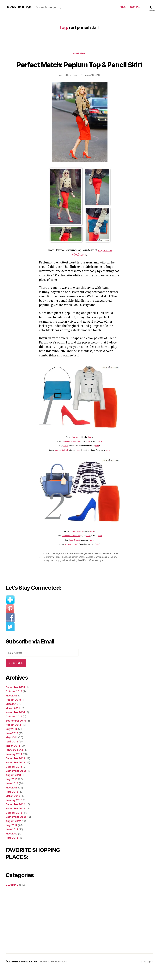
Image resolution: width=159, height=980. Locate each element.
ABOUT (124, 7)
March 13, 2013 (92, 86)
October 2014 (14, 727)
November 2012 (15, 819)
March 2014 (13, 756)
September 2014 (16, 731)
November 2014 (15, 723)
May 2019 (12, 706)
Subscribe (16, 674)
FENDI (64, 568)
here (90, 448)
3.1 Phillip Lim (76, 542)
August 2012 (13, 832)
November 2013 (15, 773)
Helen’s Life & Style (27, 972)
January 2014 (14, 765)
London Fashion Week (80, 568)
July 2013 (12, 790)
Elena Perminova (52, 568)
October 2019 (14, 702)
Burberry (76, 448)
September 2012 (16, 827)
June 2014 (12, 744)
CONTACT (136, 7)
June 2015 (12, 715)
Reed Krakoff (74, 551)
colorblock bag (77, 564)
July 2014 (12, 740)
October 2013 (14, 777)
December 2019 (15, 698)
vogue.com (105, 261)
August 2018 (13, 710)
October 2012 (14, 823)
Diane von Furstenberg (72, 452)
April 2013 (12, 802)
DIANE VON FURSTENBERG (100, 564)
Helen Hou (71, 86)
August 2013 (13, 786)
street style (107, 571)
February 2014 (14, 761)
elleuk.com (79, 265)
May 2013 (12, 798)
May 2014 (12, 748)
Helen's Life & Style (20, 7)
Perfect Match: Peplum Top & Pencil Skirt (79, 69)
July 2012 (11, 836)
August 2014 (13, 735)
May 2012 (11, 844)
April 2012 (12, 848)
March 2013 (13, 807)
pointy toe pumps (59, 571)
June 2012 (12, 840)
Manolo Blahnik (61, 461)
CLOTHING (79, 54)
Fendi (66, 456)
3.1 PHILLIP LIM (51, 564)
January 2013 (14, 811)
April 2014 (12, 752)
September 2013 (16, 781)
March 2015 (13, 719)
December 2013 (15, 769)
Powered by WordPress (55, 972)
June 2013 (12, 794)
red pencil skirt (77, 571)
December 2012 (15, 815)
